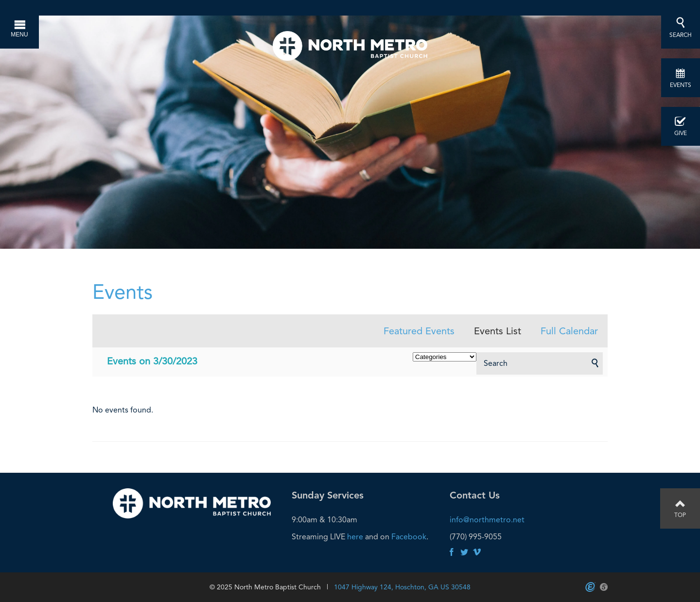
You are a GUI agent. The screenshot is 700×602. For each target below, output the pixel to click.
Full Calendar (569, 331)
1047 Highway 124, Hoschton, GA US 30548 (402, 587)
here (355, 537)
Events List (498, 331)
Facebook (409, 537)
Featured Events (419, 331)
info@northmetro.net (487, 520)
